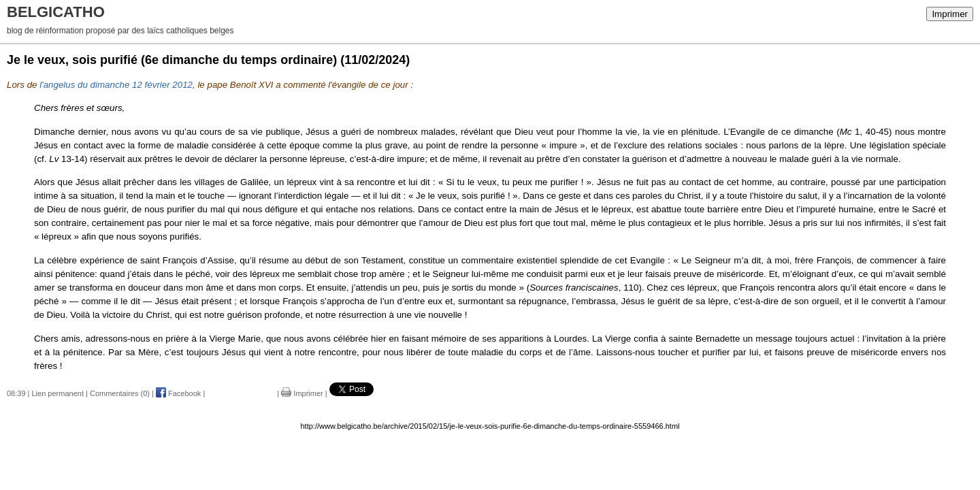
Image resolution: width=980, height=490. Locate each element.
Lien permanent (58, 393)
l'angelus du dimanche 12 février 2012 (116, 85)
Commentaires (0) (120, 393)
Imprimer (950, 14)
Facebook (178, 393)
